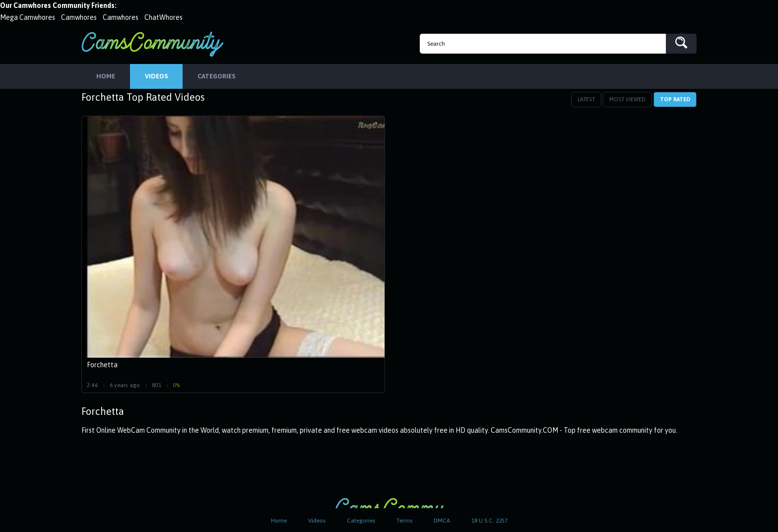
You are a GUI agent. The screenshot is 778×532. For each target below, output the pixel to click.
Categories (361, 521)
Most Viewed (627, 99)
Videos (317, 521)
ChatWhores (163, 17)
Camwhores (79, 17)
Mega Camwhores (28, 17)
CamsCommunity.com (152, 44)
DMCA (442, 521)
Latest (586, 99)
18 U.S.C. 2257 (489, 521)
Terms (404, 521)
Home (279, 521)
